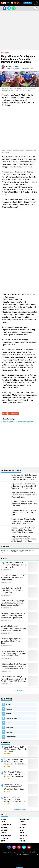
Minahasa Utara (11, 718)
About (4, 852)
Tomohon (23, 841)
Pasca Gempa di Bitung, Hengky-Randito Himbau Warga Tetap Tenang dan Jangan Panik (13, 603)
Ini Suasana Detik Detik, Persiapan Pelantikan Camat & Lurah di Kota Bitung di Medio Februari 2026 (14, 666)
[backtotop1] (37, 855)
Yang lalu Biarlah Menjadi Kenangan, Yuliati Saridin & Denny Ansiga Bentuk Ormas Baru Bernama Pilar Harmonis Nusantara (14, 628)
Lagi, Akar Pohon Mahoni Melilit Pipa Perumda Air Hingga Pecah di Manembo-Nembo (14, 565)
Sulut (3, 841)
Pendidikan (23, 836)
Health (3, 822)
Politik (22, 838)
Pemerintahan (11, 737)
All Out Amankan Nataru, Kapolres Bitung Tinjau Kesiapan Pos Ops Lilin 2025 (15, 800)
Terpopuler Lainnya (20, 810)
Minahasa (9, 727)
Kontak (23, 852)
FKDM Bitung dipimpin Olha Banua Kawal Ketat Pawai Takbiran (11, 641)
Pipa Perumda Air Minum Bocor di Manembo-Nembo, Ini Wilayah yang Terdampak (13, 578)
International (6, 825)
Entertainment (13, 413)
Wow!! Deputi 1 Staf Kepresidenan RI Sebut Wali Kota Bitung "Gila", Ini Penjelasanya (19, 422)
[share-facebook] (4, 8)
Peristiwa (4, 838)
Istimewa (9, 732)
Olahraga (23, 833)
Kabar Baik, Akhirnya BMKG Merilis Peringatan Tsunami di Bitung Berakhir (12, 590)
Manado (9, 714)
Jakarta (4, 827)
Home (3, 53)
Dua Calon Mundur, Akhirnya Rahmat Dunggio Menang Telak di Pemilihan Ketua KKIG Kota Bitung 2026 (14, 679)
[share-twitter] (9, 8)
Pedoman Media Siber (14, 852)
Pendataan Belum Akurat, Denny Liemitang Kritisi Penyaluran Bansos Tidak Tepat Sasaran (13, 616)
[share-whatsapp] (14, 8)
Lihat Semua (20, 690)
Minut (22, 830)
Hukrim (9, 723)
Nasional (9, 709)
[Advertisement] (19, 30)
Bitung (5, 413)
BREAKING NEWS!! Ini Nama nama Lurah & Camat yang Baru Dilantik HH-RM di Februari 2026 (14, 654)
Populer (28, 3)
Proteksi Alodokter (31, 852)
